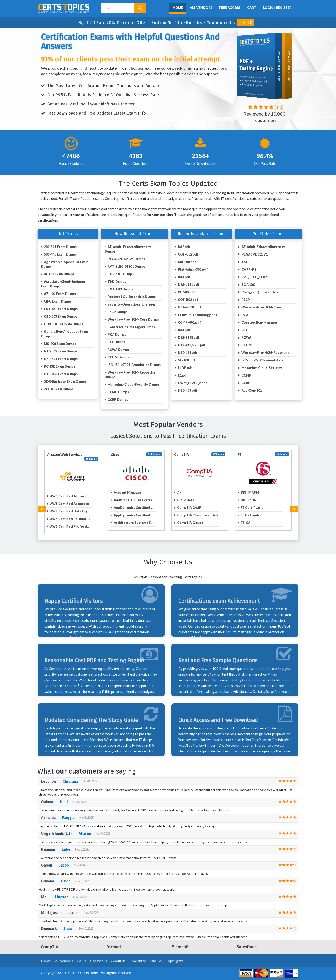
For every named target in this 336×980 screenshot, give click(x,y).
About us (118, 961)
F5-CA (245, 523)
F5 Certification (253, 508)
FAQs (82, 961)
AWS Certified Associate (69, 504)
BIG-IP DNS (249, 500)
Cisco (115, 455)
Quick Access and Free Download (218, 720)
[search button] (140, 8)
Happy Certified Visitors (73, 601)
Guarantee (138, 961)
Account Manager (127, 492)
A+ (179, 492)
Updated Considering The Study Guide (91, 720)
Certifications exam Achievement (219, 601)
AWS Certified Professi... (70, 526)
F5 (240, 455)
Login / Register (277, 8)
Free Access (230, 8)
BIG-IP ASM (249, 492)
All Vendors (201, 8)
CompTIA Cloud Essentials (197, 515)
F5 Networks (250, 515)
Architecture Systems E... (133, 523)
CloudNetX (186, 500)
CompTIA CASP (189, 508)
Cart (252, 8)
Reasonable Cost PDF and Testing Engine (94, 661)
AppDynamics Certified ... (133, 508)
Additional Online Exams (132, 500)
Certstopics (262, 669)
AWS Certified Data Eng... (70, 511)
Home (178, 8)
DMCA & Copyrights (167, 961)
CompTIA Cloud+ (190, 523)
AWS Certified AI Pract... (69, 496)
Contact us (99, 961)
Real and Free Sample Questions (218, 661)
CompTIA (182, 455)
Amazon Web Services (65, 455)
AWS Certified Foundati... (70, 519)
